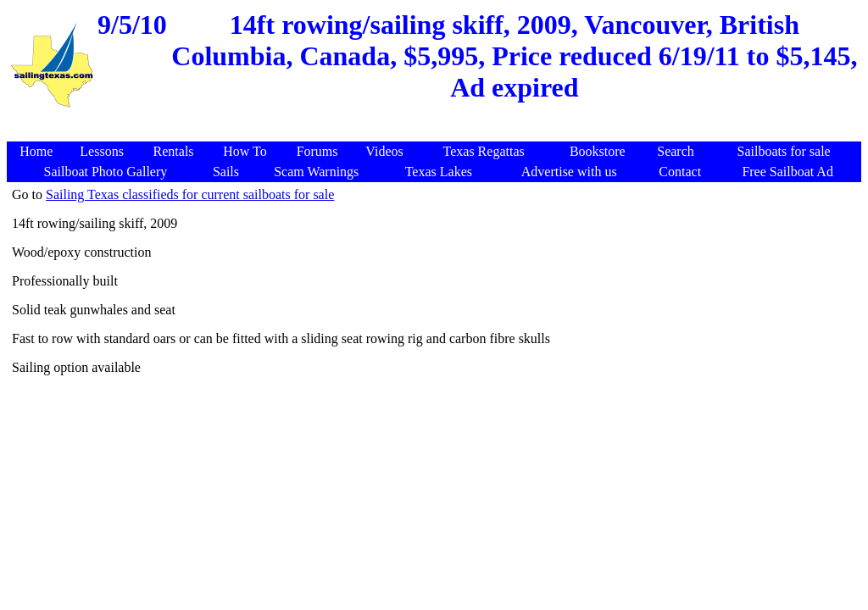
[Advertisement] (437, 133)
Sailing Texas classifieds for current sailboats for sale (190, 194)
